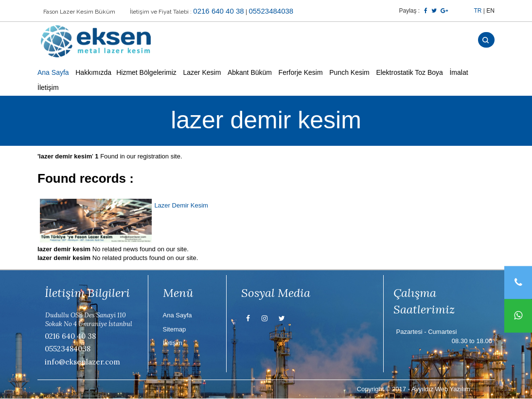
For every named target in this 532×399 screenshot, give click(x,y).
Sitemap (175, 329)
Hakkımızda (93, 73)
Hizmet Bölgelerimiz (146, 73)
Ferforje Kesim (301, 73)
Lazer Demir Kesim (181, 205)
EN (490, 11)
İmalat (459, 73)
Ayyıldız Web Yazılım (441, 389)
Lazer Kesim (202, 73)
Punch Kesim (349, 73)
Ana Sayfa (53, 73)
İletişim (48, 88)
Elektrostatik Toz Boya (409, 73)
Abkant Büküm (250, 73)
